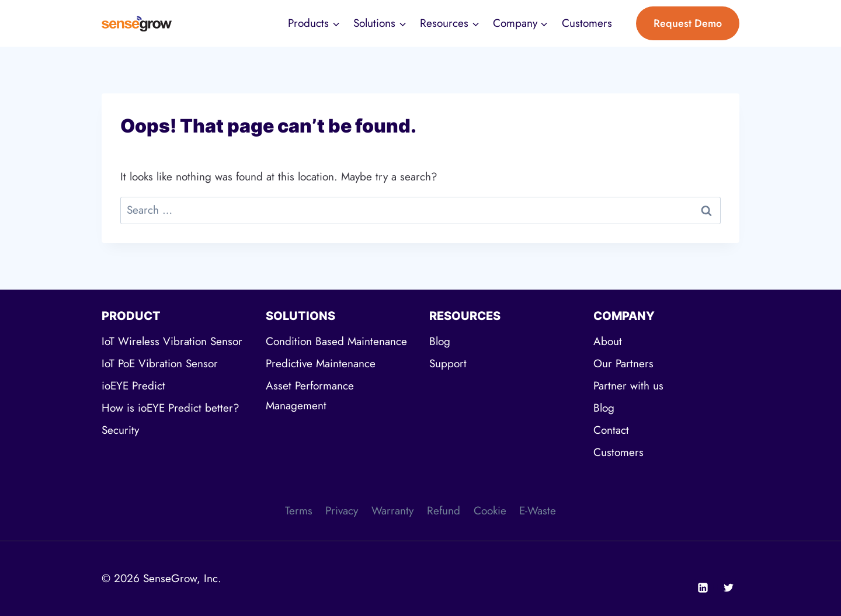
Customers (587, 23)
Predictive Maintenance (321, 363)
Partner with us (628, 386)
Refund (444, 511)
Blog (440, 341)
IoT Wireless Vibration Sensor (172, 341)
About (608, 341)
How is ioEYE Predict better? (171, 408)
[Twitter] (728, 587)
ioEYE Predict (133, 386)
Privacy (342, 511)
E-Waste (538, 511)
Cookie (490, 511)
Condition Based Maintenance (336, 341)
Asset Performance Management (310, 396)
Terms (299, 511)
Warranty (392, 511)
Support (448, 363)
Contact (611, 430)
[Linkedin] (703, 587)
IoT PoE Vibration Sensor (160, 363)
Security (120, 430)
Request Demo (688, 23)
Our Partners (623, 363)
